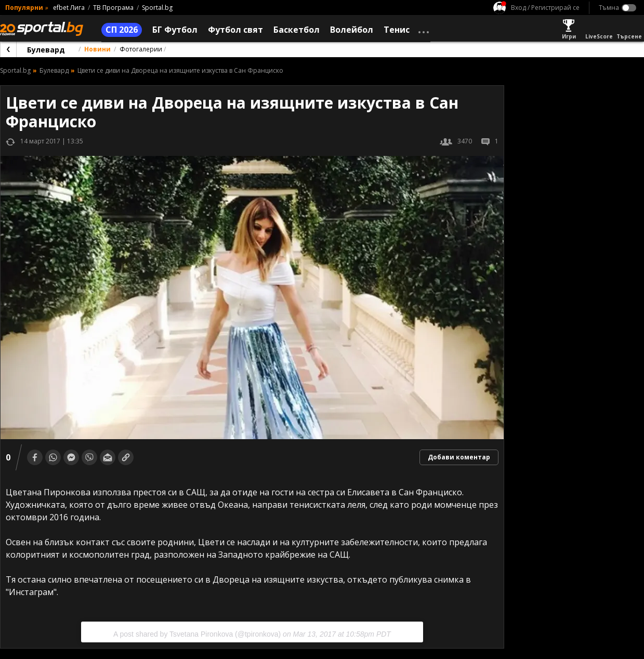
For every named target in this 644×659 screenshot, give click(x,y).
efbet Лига (69, 8)
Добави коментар (459, 457)
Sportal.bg (157, 8)
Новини (97, 49)
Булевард (46, 50)
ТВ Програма (113, 8)
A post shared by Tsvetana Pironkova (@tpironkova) (197, 634)
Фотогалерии (141, 49)
